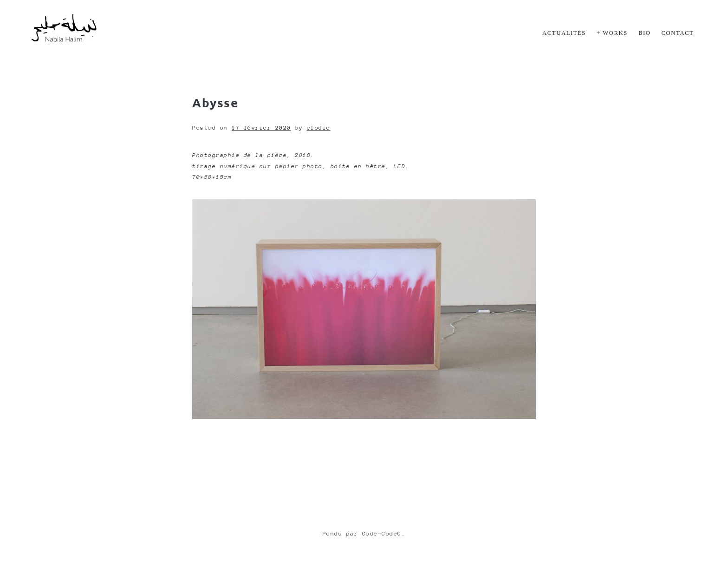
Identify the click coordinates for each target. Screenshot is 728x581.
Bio (645, 33)
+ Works (612, 33)
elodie (319, 128)
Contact (678, 33)
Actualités (564, 33)
